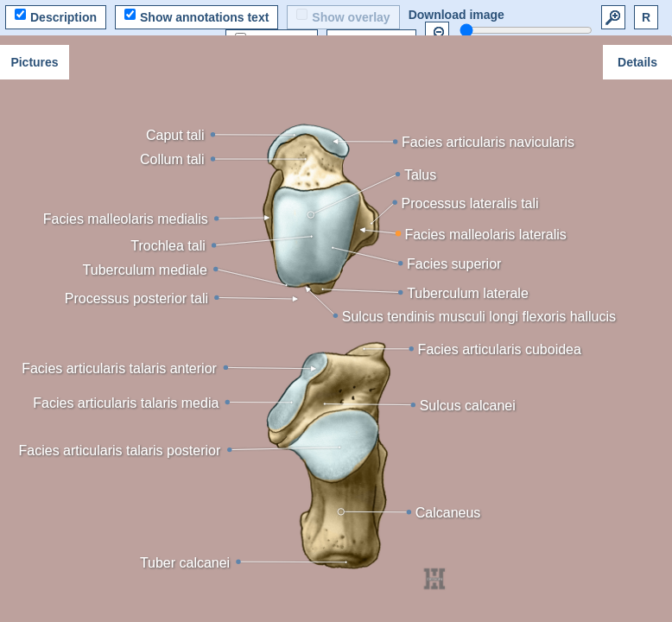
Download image (456, 15)
